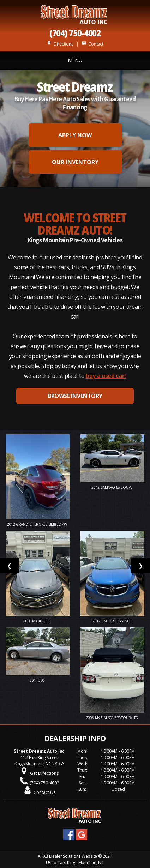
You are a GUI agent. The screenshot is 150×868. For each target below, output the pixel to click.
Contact (92, 44)
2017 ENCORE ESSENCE (112, 621)
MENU (75, 60)
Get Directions (44, 773)
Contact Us (44, 792)
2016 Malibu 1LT (37, 621)
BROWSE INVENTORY (75, 396)
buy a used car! (106, 376)
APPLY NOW (75, 135)
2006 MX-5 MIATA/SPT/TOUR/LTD (113, 718)
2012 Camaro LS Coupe (112, 487)
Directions (60, 44)
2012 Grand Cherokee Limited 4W (38, 524)
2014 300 (37, 680)
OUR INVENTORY (75, 162)
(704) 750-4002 (75, 33)
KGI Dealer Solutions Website (69, 856)
